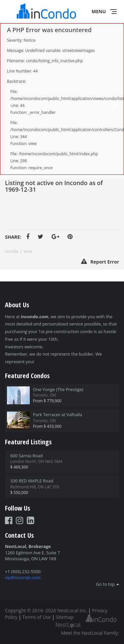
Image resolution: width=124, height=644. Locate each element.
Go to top (105, 584)
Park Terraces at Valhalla (58, 415)
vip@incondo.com (23, 577)
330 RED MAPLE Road (32, 481)
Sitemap (65, 617)
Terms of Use (37, 617)
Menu (99, 11)
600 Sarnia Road (26, 456)
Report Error (100, 262)
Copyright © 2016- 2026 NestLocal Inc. (46, 610)
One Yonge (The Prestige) (58, 389)
